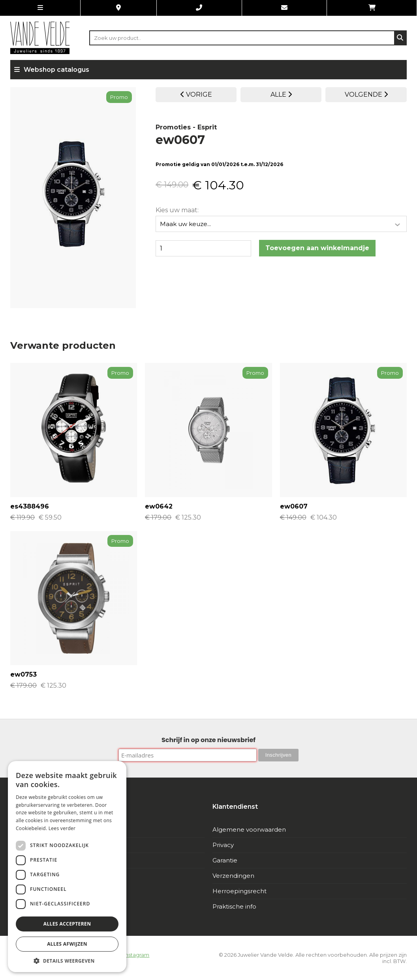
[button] (67, 960)
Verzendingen (233, 876)
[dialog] (67, 867)
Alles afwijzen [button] (67, 944)
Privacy (223, 845)
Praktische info (234, 906)
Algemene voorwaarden (249, 829)
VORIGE (196, 94)
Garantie (225, 860)
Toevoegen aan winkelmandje (317, 247)
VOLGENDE (366, 94)
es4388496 (30, 506)
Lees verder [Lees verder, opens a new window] (62, 828)
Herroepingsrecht (239, 891)
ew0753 (23, 674)
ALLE (281, 94)
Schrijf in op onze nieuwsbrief (208, 740)
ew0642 (159, 506)
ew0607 (294, 506)
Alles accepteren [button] (67, 924)
